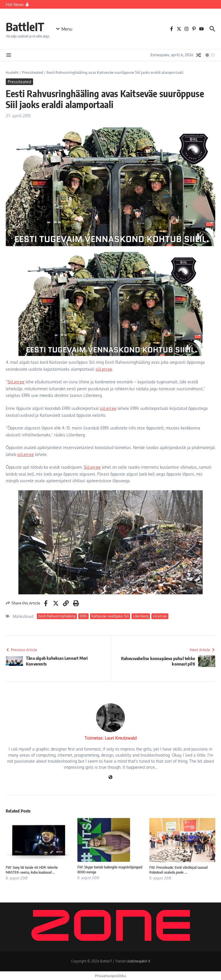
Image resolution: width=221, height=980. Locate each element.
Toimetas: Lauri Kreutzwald (111, 738)
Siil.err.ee (16, 382)
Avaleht (12, 72)
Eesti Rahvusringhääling (57, 616)
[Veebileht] (110, 778)
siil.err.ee (104, 369)
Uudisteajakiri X (138, 961)
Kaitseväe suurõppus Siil (110, 616)
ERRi (83, 616)
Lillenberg (141, 616)
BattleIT (25, 27)
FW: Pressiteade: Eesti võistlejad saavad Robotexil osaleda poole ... (178, 870)
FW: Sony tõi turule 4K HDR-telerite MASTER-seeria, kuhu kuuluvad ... (32, 870)
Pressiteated (33, 72)
